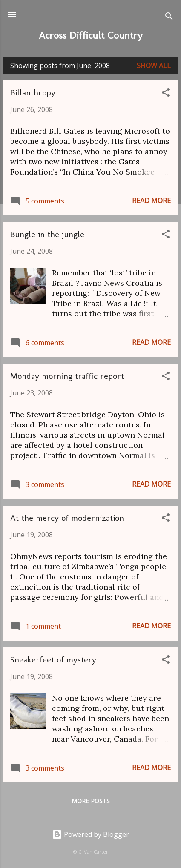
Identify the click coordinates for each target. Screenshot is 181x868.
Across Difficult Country (91, 35)
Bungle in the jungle (47, 234)
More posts (91, 801)
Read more (151, 201)
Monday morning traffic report (67, 376)
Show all (154, 66)
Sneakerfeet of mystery (53, 659)
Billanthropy (33, 92)
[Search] (169, 17)
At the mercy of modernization (67, 518)
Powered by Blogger (90, 834)
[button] (166, 94)
